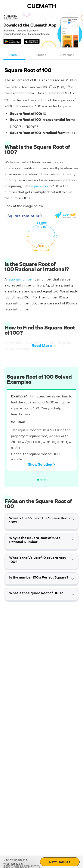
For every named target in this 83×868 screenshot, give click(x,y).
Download (67, 55)
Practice (40, 55)
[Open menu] (77, 6)
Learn (14, 55)
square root (40, 186)
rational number (20, 279)
